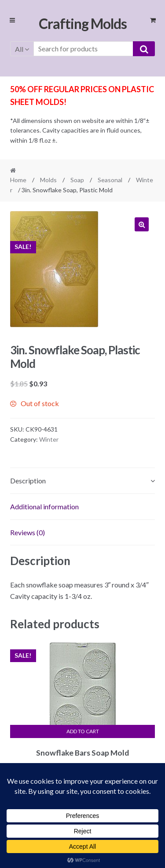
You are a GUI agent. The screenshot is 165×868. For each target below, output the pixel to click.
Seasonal (110, 180)
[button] (142, 224)
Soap (77, 180)
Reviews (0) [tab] (27, 532)
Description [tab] (28, 481)
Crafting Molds (83, 23)
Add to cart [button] (83, 731)
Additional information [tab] (44, 506)
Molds (48, 180)
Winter (49, 439)
